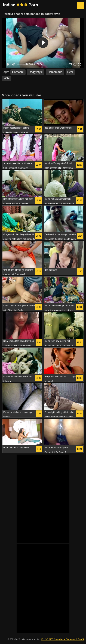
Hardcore (18, 72)
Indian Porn (21, 5)
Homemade (55, 72)
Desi (70, 72)
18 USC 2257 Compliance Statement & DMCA (62, 639)
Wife (7, 78)
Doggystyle (36, 72)
